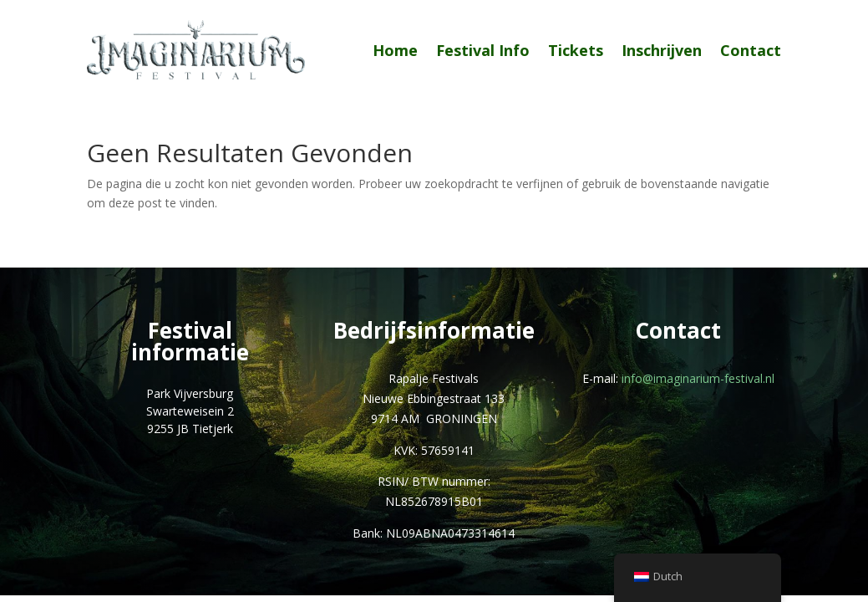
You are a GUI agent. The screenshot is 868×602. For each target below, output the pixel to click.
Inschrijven (662, 50)
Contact (751, 50)
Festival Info (483, 50)
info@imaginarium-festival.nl (698, 378)
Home (395, 50)
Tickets (576, 50)
